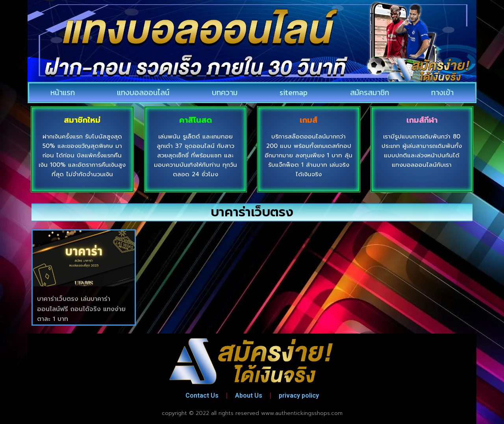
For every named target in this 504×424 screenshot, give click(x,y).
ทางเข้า (442, 92)
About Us (249, 395)
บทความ (225, 92)
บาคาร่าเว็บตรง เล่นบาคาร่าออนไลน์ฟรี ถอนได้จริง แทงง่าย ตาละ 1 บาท (81, 309)
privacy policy (299, 395)
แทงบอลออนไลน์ (143, 92)
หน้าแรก (63, 92)
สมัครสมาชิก (370, 92)
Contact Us (202, 395)
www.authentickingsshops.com (302, 413)
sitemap (294, 92)
